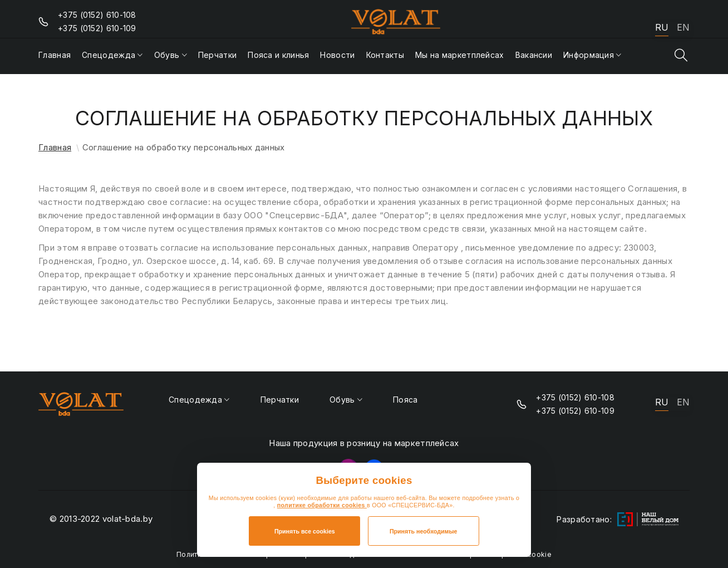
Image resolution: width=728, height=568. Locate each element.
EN (683, 28)
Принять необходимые (424, 531)
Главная (55, 147)
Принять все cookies (305, 531)
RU (662, 28)
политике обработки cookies (322, 505)
